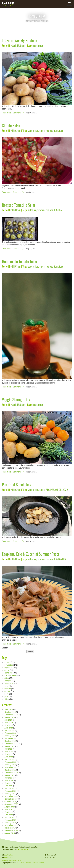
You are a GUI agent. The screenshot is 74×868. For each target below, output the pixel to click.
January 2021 (10, 794)
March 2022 (9, 759)
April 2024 (9, 709)
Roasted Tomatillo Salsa (19, 205)
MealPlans (9, 683)
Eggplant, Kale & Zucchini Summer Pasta (31, 554)
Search (5, 648)
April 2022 (9, 757)
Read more (6, 113)
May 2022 (8, 754)
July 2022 (8, 749)
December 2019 (11, 825)
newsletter (38, 45)
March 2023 (9, 730)
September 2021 (11, 773)
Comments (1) (18, 249)
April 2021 (9, 786)
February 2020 (10, 820)
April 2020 (9, 815)
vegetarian (33, 130)
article (7, 670)
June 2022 (9, 752)
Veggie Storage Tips (16, 400)
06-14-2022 (60, 559)
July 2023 (8, 720)
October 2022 (10, 741)
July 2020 (8, 809)
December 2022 (11, 738)
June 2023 (9, 723)
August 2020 (10, 807)
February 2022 (10, 762)
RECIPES (50, 490)
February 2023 (10, 733)
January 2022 (10, 765)
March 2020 (9, 817)
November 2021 (11, 767)
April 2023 (9, 728)
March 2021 (9, 788)
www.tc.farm (9, 858)
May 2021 (8, 783)
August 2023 (10, 717)
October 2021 (10, 770)
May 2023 (8, 725)
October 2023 (10, 712)
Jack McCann (19, 45)
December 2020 (11, 796)
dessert (7, 691)
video (7, 699)
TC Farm (20, 863)
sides (42, 130)
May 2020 (8, 812)
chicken (8, 689)
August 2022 (10, 746)
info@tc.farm (9, 855)
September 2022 (11, 744)
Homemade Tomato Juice (19, 261)
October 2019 (10, 828)
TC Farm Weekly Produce (19, 40)
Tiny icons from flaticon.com (12, 860)
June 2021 (9, 780)
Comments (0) (18, 113)
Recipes (8, 681)
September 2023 (11, 715)
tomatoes (59, 130)
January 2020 (10, 823)
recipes (49, 130)
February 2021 (10, 791)
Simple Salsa (11, 125)
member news (10, 675)
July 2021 (8, 778)
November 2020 (11, 799)
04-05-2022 (62, 490)
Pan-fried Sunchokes (17, 485)
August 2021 (10, 775)
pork (6, 697)
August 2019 (10, 833)
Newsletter (9, 673)
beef (6, 694)
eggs (6, 686)
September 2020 (11, 804)
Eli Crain (16, 130)
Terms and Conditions (35, 863)
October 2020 (10, 802)
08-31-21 (59, 210)
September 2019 (11, 830)
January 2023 (10, 736)
